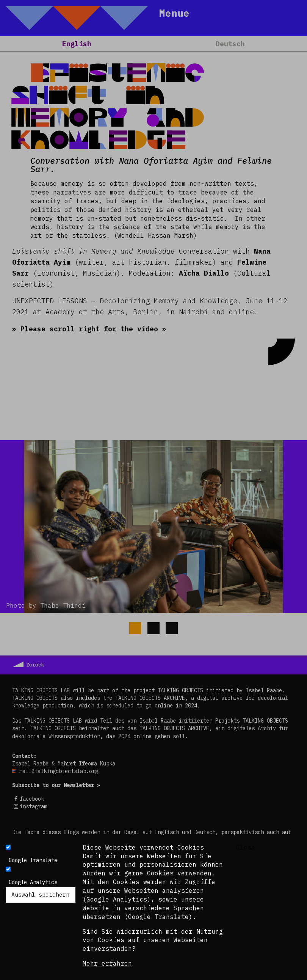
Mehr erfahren (107, 963)
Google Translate (33, 860)
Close (246, 847)
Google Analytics (33, 882)
